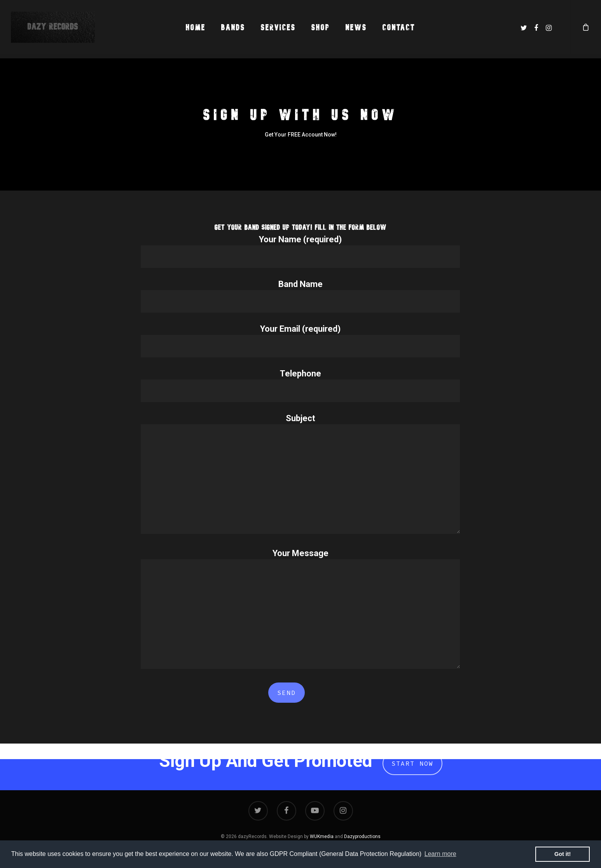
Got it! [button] (563, 854)
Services (278, 27)
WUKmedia (322, 836)
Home (196, 27)
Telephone (300, 385)
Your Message (300, 610)
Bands (233, 27)
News (356, 27)
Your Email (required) (300, 341)
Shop (321, 27)
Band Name (300, 296)
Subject (300, 475)
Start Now (412, 763)
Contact (399, 27)
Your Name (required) (300, 251)
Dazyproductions (362, 836)
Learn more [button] (440, 854)
